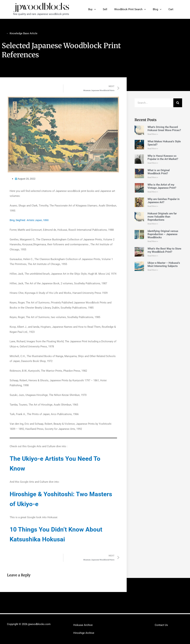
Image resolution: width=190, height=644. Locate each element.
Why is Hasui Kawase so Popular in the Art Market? (163, 157)
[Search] (178, 103)
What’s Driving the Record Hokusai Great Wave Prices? (164, 129)
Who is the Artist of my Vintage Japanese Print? (162, 186)
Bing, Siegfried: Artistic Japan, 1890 (31, 221)
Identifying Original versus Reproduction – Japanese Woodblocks (163, 234)
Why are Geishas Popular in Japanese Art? (164, 201)
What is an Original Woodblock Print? (159, 172)
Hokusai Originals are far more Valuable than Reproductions (162, 217)
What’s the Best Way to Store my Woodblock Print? (164, 250)
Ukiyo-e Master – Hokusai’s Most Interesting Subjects (164, 265)
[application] (102, 9)
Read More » (153, 134)
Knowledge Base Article (24, 33)
